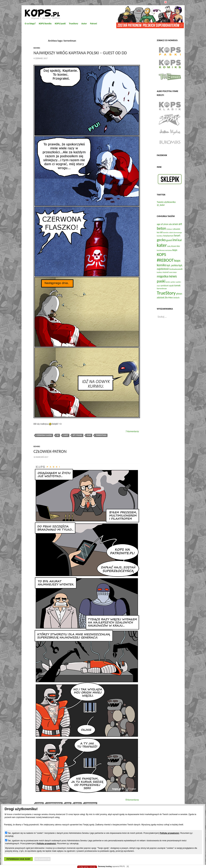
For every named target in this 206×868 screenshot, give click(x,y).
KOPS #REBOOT (165, 257)
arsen (175, 224)
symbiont (164, 286)
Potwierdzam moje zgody (18, 859)
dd (58, 435)
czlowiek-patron (54, 804)
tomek (177, 285)
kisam (174, 246)
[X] (128, 866)
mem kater (173, 272)
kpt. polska (77, 435)
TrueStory (166, 293)
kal (180, 240)
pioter (168, 282)
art (180, 224)
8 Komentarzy (132, 800)
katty (169, 246)
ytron (179, 294)
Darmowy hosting (105, 866)
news (173, 276)
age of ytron (163, 224)
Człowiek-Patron (50, 451)
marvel (166, 272)
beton (162, 228)
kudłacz (160, 272)
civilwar (169, 229)
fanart (177, 235)
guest (66, 435)
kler (178, 246)
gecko (161, 240)
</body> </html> (103, 16)
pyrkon (173, 282)
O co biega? (30, 24)
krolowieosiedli (176, 269)
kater (162, 245)
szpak (171, 286)
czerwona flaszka (44, 435)
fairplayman (168, 236)
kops (175, 250)
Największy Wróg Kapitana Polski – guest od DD (80, 53)
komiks (37, 48)
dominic (166, 233)
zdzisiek (161, 297)
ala (170, 224)
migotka (163, 276)
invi (175, 240)
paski (89, 435)
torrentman (101, 435)
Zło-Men (169, 297)
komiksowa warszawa (164, 250)
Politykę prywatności (169, 833)
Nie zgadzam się (42, 859)
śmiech (78, 804)
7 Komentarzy (132, 431)
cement (40, 804)
